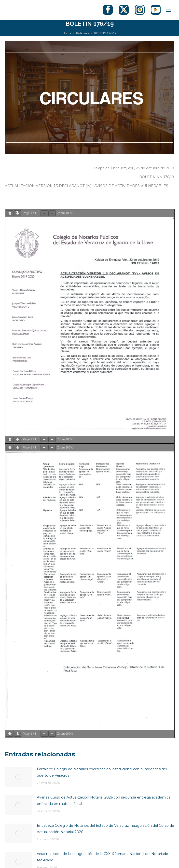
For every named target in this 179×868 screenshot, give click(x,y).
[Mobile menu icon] (168, 10)
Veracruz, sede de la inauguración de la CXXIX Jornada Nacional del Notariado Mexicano (103, 857)
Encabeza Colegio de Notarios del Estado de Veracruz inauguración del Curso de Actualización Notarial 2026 (105, 829)
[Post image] (18, 777)
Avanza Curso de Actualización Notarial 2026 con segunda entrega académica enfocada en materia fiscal (104, 800)
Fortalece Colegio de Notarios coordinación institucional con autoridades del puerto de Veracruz (102, 772)
